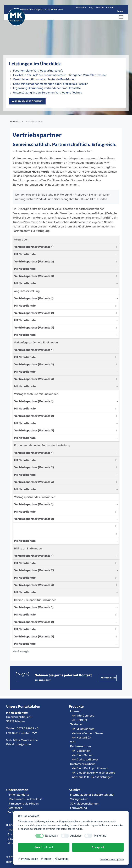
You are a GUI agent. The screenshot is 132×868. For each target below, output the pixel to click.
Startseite (81, 7)
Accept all (98, 847)
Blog (91, 7)
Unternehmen (17, 790)
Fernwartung (79, 808)
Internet (75, 711)
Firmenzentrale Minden (24, 804)
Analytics (76, 836)
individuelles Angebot (29, 101)
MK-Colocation (81, 751)
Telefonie (76, 724)
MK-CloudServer (82, 755)
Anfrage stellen (109, 678)
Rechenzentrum (80, 746)
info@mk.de (23, 744)
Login (120, 9)
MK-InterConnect (83, 716)
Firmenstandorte (18, 795)
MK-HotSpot (79, 720)
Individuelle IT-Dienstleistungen (92, 777)
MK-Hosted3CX (81, 738)
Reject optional (44, 847)
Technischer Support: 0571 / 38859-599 (40, 10)
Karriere (13, 825)
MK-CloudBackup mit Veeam (90, 768)
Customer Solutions (83, 764)
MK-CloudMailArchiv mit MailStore (93, 773)
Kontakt (110, 7)
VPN (73, 742)
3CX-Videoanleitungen (85, 804)
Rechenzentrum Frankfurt (26, 799)
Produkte (76, 706)
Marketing (100, 836)
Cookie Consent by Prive (112, 859)
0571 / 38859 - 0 (28, 728)
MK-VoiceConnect (83, 729)
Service (100, 7)
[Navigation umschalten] (121, 17)
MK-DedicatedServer (85, 759)
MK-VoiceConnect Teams (87, 733)
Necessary (51, 836)
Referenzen (15, 808)
